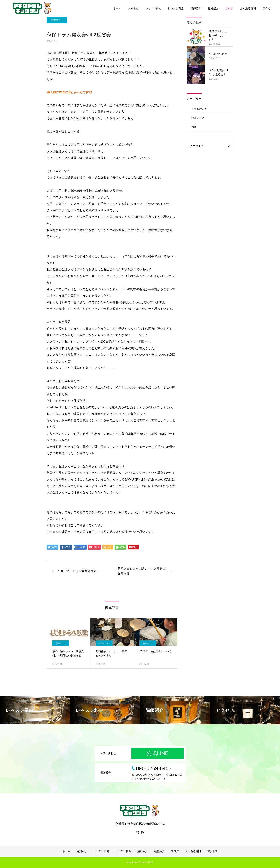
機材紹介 (213, 8)
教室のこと (57, 20)
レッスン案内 (153, 8)
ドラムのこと (199, 109)
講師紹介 (196, 8)
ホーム (117, 8)
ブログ (229, 8)
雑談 (194, 127)
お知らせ (133, 8)
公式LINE (157, 753)
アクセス (268, 8)
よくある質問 (248, 8)
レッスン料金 (176, 8)
